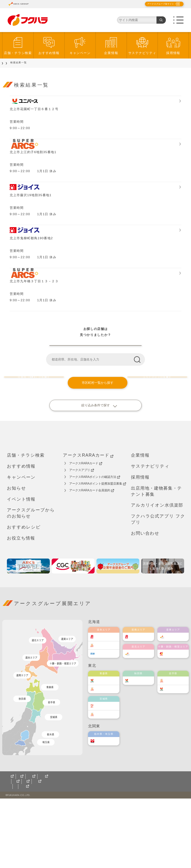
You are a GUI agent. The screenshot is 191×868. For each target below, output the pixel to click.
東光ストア (106, 715)
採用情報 (173, 53)
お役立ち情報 (21, 608)
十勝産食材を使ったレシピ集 (108, 851)
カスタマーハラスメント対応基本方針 (142, 846)
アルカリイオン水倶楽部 (157, 575)
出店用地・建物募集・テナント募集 (156, 561)
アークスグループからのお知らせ (31, 583)
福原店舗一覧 (95, 409)
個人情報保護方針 (22, 846)
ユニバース (106, 750)
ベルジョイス (107, 759)
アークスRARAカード (88, 525)
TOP (8, 63)
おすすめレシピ (24, 597)
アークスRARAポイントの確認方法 (95, 546)
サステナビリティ (142, 53)
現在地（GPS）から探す (32, 452)
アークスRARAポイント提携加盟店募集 (98, 553)
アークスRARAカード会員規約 (92, 560)
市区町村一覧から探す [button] (95, 452)
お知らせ (16, 558)
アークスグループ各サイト (157, 4)
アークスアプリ (82, 540)
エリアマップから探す (159, 452)
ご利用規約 (51, 846)
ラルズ (103, 706)
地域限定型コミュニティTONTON (90, 856)
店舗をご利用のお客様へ (32, 63)
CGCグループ (43, 851)
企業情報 (111, 53)
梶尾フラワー (70, 851)
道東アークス (177, 706)
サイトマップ (17, 851)
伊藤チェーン (107, 775)
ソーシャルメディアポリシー (87, 846)
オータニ (105, 811)
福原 (171, 723)
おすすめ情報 (49, 53)
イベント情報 (21, 569)
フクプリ (53, 856)
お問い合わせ (145, 603)
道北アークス (142, 723)
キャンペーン (80, 53)
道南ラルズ (141, 706)
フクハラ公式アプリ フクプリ (158, 589)
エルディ (105, 723)
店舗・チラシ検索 (18, 53)
